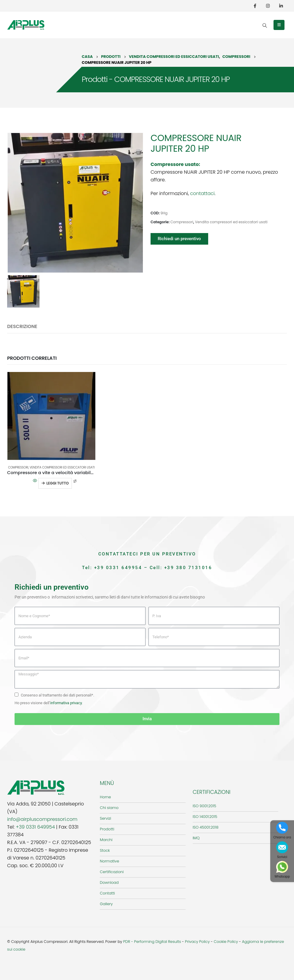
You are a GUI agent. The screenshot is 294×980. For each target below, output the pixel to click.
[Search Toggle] (265, 26)
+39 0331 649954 (118, 568)
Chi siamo (109, 808)
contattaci (202, 193)
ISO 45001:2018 (206, 827)
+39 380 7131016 (188, 568)
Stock (105, 850)
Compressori (182, 222)
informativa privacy (66, 703)
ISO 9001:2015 (204, 806)
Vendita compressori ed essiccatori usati (231, 222)
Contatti (107, 893)
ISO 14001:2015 (205, 817)
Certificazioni (112, 872)
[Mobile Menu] (279, 25)
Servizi (105, 818)
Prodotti (107, 829)
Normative (109, 861)
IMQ (196, 838)
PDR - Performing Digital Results (152, 942)
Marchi (106, 840)
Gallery (106, 904)
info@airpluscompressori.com (42, 819)
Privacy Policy (197, 942)
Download (109, 882)
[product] (51, 416)
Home (105, 797)
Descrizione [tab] (22, 326)
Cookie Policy (226, 942)
